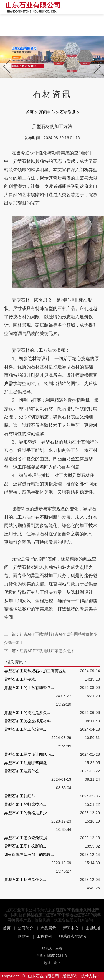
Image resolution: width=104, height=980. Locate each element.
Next (94, 57)
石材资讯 (68, 112)
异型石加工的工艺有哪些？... (29, 688)
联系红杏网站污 (73, 936)
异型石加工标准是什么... (25, 880)
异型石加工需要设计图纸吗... (29, 754)
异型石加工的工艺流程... (25, 729)
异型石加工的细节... (21, 796)
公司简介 (26, 928)
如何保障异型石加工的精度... (29, 855)
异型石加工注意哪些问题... (27, 763)
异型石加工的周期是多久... (27, 713)
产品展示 (48, 928)
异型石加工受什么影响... (25, 846)
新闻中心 (47, 112)
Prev (4, 57)
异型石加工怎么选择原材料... (29, 721)
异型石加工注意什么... (23, 771)
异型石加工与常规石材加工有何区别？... (38, 671)
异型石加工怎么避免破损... (27, 838)
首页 (30, 112)
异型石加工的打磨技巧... (25, 804)
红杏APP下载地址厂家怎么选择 (47, 651)
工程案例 (44, 936)
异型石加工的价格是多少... (27, 813)
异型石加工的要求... (21, 679)
